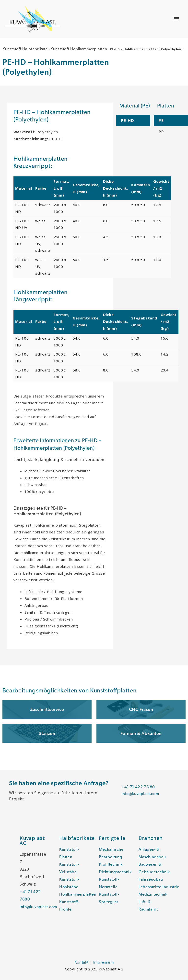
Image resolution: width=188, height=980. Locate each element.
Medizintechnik (153, 895)
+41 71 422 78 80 (138, 787)
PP (161, 132)
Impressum (103, 963)
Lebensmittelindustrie (159, 887)
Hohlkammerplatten (78, 895)
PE (161, 120)
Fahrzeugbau (151, 880)
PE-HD (128, 120)
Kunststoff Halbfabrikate (25, 49)
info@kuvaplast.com (140, 794)
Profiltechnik (111, 865)
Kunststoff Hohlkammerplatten (79, 49)
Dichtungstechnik (115, 872)
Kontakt (82, 963)
